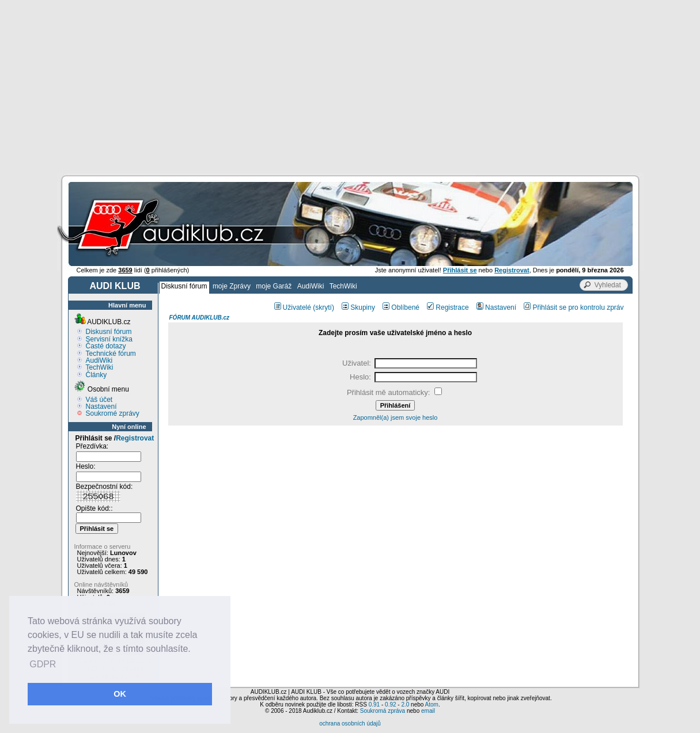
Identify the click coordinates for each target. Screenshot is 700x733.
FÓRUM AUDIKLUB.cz (200, 318)
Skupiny (358, 307)
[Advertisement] (350, 86)
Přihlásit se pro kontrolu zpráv (574, 307)
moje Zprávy (232, 286)
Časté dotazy (106, 346)
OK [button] (120, 694)
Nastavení (101, 407)
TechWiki (343, 286)
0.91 (374, 704)
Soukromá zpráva (383, 711)
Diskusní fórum (184, 286)
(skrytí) (323, 307)
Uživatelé (293, 307)
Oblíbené (401, 307)
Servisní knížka (109, 339)
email (428, 711)
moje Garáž (274, 286)
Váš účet (99, 400)
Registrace (448, 307)
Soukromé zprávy (113, 413)
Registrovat (135, 438)
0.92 (390, 704)
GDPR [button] (43, 664)
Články (97, 375)
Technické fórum (111, 354)
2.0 (405, 704)
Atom (432, 704)
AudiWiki (311, 286)
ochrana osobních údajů (350, 723)
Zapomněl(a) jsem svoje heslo (396, 417)
